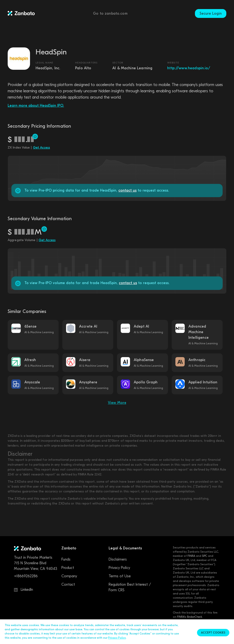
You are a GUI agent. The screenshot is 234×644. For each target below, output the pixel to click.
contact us (127, 190)
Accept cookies (213, 633)
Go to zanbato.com (110, 13)
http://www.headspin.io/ (189, 68)
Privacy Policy (119, 568)
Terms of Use (120, 576)
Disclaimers (118, 559)
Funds (66, 559)
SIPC (205, 556)
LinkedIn (23, 590)
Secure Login (211, 13)
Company (69, 576)
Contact (68, 584)
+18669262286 (26, 576)
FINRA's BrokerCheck (190, 617)
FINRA (191, 556)
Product (68, 568)
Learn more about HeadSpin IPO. (36, 106)
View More (117, 403)
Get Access (42, 148)
